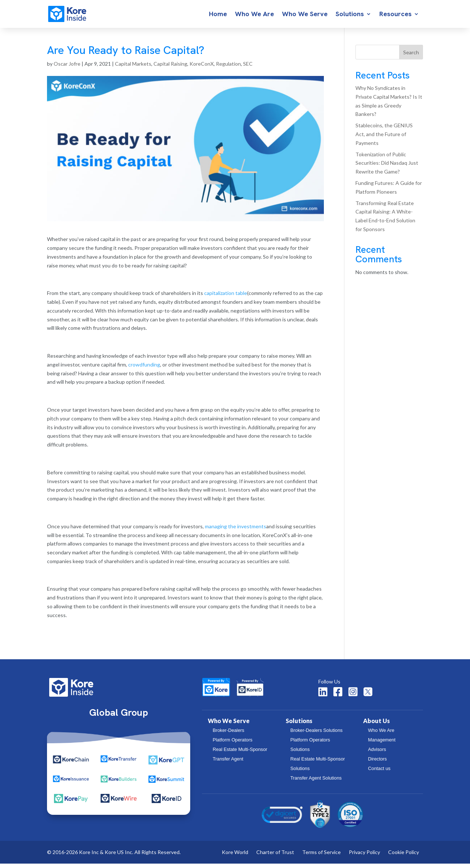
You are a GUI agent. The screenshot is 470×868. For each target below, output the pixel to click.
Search (411, 57)
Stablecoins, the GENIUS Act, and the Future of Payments (384, 138)
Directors (377, 763)
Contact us (379, 773)
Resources (395, 15)
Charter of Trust (275, 857)
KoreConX (202, 68)
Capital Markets (133, 68)
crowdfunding (144, 369)
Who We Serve (305, 15)
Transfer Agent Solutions (316, 782)
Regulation (228, 68)
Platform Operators (232, 744)
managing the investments (236, 531)
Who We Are (254, 15)
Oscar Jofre (67, 68)
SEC (248, 68)
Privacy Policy (364, 857)
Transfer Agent (228, 763)
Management (382, 744)
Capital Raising (170, 68)
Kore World (235, 857)
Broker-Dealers (228, 735)
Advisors (377, 754)
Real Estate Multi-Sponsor (240, 754)
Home (218, 15)
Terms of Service (321, 857)
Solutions (350, 15)
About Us (377, 725)
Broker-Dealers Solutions (317, 735)
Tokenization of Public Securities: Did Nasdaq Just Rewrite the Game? (387, 167)
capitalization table (226, 297)
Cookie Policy (404, 857)
